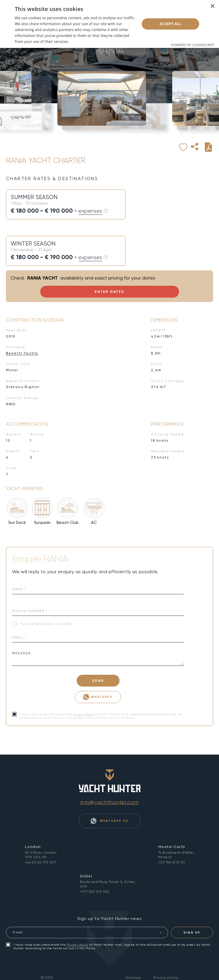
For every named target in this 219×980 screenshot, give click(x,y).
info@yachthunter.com (110, 802)
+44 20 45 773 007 (41, 862)
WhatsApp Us (109, 821)
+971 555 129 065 (95, 892)
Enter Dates (109, 292)
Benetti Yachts (22, 353)
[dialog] (109, 24)
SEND (98, 681)
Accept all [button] (170, 24)
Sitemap (133, 978)
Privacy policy (166, 978)
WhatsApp (98, 697)
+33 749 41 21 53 (172, 862)
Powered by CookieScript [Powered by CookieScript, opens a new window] (193, 45)
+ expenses (88, 211)
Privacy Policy (84, 714)
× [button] (212, 6)
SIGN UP (192, 933)
